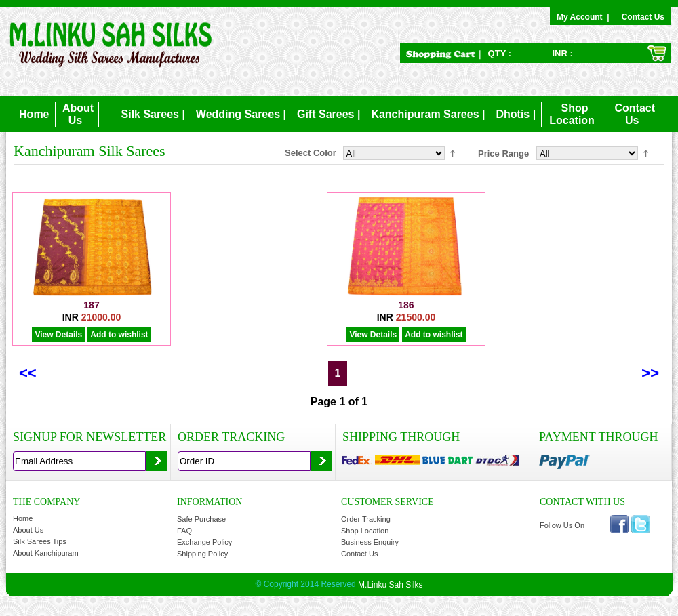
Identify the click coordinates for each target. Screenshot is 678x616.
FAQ (184, 531)
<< (28, 373)
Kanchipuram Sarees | (428, 114)
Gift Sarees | (328, 114)
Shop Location (365, 531)
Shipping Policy (202, 554)
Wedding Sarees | (241, 114)
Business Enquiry (370, 542)
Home (34, 114)
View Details (58, 335)
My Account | (585, 17)
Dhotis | (516, 114)
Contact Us (643, 17)
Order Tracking (366, 519)
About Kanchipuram (46, 553)
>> (650, 373)
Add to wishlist (119, 335)
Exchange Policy (204, 542)
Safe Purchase (201, 519)
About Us (28, 530)
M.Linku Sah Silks (390, 585)
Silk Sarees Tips (40, 541)
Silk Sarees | (153, 114)
